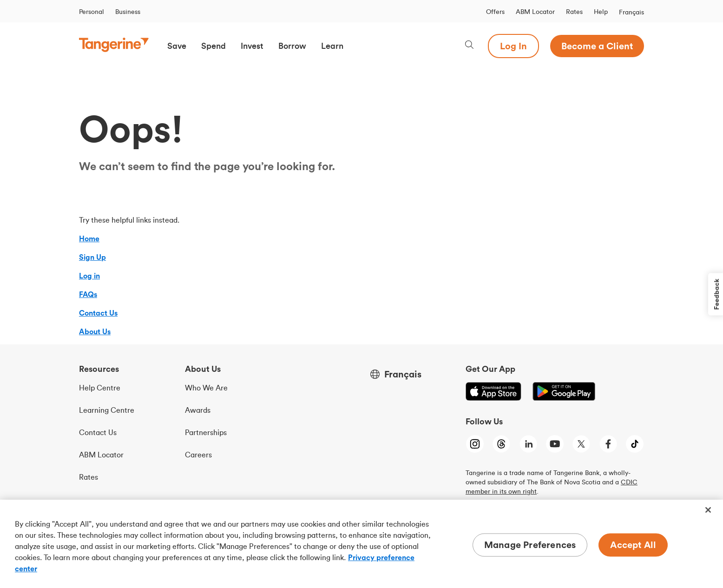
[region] (361, 544)
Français (631, 12)
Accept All (633, 545)
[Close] (708, 510)
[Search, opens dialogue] (469, 46)
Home (89, 238)
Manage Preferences (530, 545)
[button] (177, 46)
